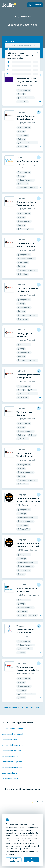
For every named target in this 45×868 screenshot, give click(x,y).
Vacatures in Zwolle (10, 778)
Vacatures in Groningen (11, 751)
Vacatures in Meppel (10, 756)
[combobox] (22, 45)
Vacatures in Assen (10, 740)
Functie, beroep (10, 42)
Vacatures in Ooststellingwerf (14, 728)
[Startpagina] (9, 5)
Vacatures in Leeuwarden (12, 767)
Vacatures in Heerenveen (12, 745)
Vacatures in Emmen (10, 773)
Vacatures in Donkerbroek (13, 734)
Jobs (15, 17)
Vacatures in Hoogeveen (12, 762)
